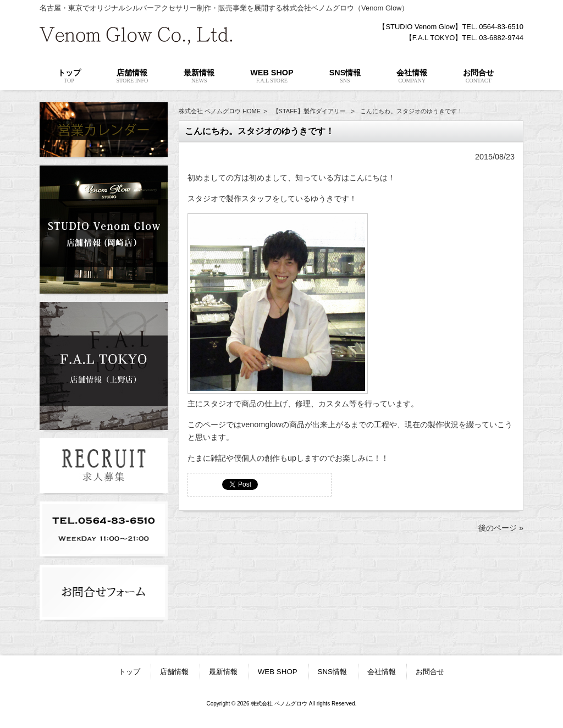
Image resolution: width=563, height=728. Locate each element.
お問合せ (430, 672)
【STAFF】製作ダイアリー (309, 111)
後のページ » (501, 528)
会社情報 (382, 672)
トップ (129, 672)
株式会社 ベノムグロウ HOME (220, 111)
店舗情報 (174, 672)
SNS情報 (333, 672)
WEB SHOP (278, 672)
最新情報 (223, 672)
